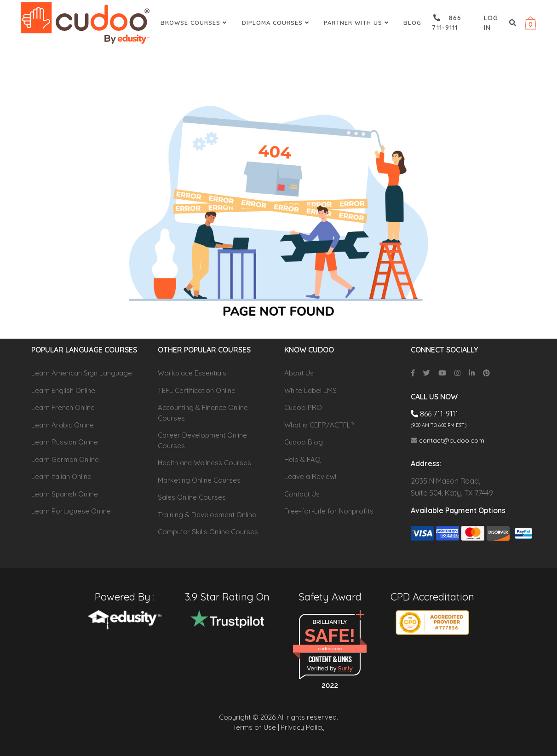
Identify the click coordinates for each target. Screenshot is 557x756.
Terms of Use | (256, 727)
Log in (491, 23)
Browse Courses (195, 23)
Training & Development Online (207, 515)
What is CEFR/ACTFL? (319, 425)
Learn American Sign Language (82, 373)
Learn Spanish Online (65, 494)
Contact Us (302, 494)
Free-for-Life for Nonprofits (329, 511)
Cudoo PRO (303, 407)
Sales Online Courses (192, 497)
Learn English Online (63, 390)
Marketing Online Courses (199, 480)
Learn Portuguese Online (71, 511)
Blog (412, 23)
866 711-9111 (447, 23)
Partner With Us (357, 23)
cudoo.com (330, 649)
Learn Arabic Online (63, 425)
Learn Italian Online (61, 476)
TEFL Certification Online (197, 390)
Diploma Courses (277, 23)
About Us (299, 373)
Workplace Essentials (192, 373)
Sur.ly (345, 668)
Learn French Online (63, 407)
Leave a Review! (310, 476)
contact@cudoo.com (448, 440)
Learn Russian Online (65, 442)
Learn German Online (65, 459)
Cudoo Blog (304, 442)
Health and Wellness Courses (204, 463)
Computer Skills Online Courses (208, 532)
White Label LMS (310, 390)
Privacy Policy (303, 727)
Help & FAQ (302, 459)
